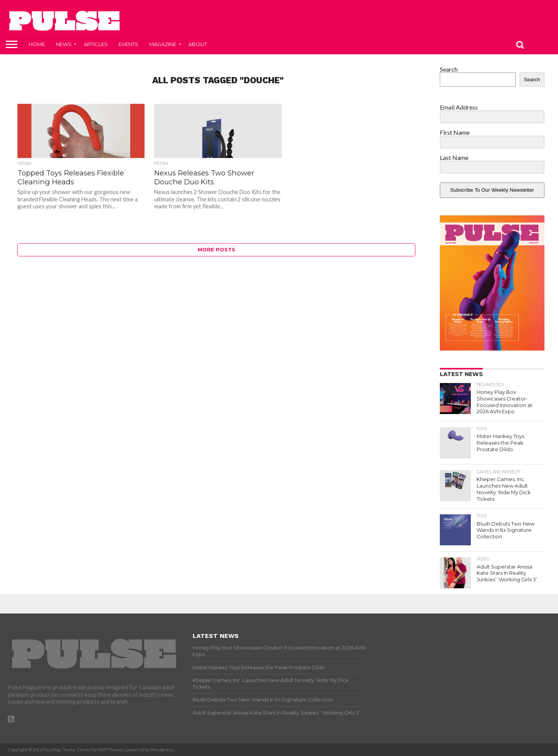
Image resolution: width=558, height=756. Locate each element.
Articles (96, 44)
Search (449, 69)
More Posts (216, 250)
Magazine (163, 44)
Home (37, 44)
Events (128, 44)
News (64, 44)
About (198, 44)
